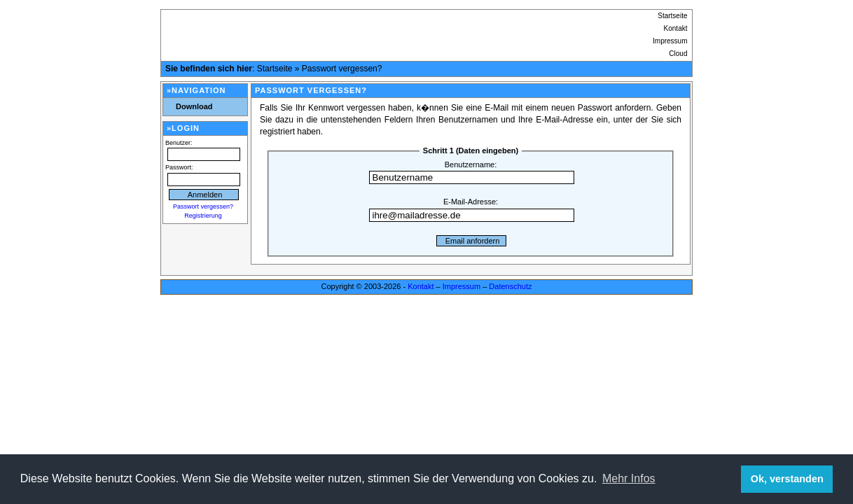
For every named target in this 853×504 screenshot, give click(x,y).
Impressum (670, 41)
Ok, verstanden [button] (787, 479)
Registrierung (203, 216)
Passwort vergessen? (342, 69)
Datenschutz (510, 286)
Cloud (678, 54)
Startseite (672, 16)
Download (194, 106)
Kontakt (676, 28)
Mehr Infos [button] (629, 478)
